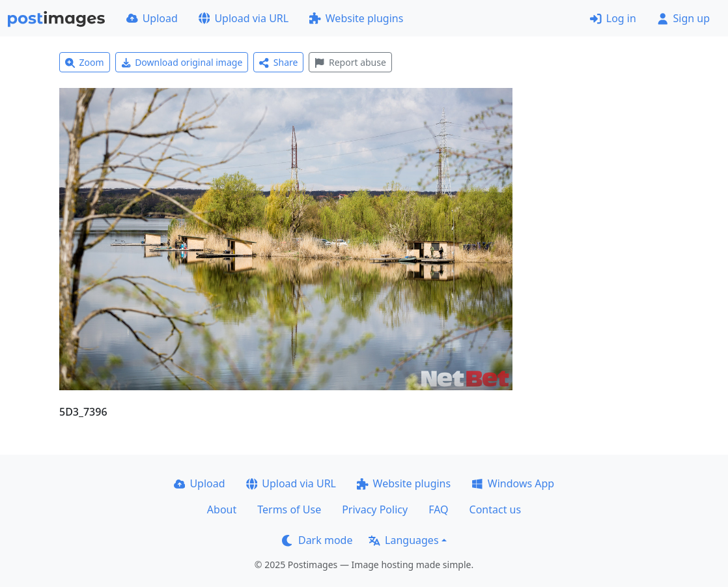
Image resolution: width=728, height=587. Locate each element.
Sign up (683, 18)
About (222, 509)
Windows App (513, 483)
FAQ (438, 509)
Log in (613, 18)
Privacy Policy (375, 509)
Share (278, 62)
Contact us (496, 509)
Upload (152, 18)
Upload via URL (244, 18)
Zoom (85, 62)
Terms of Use (289, 509)
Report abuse (350, 62)
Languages (403, 540)
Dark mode (317, 540)
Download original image (182, 62)
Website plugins (356, 18)
